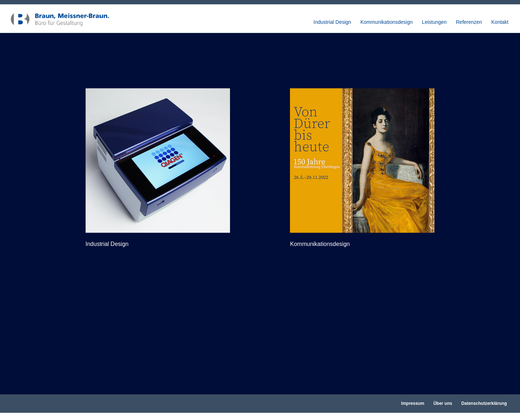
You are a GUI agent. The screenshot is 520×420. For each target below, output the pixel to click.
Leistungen (434, 22)
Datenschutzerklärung (484, 403)
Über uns (443, 403)
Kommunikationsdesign (387, 22)
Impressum (413, 403)
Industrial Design (332, 22)
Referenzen (469, 22)
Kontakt (500, 22)
